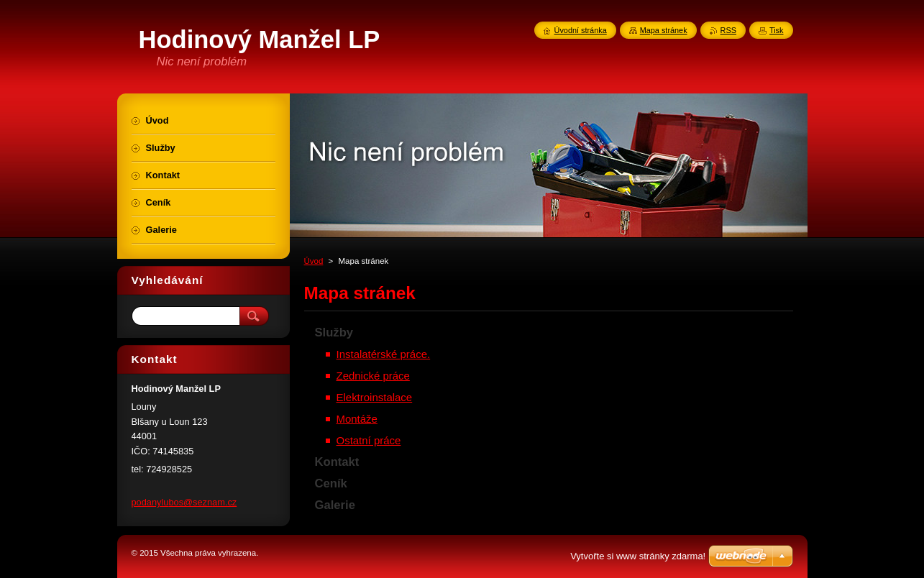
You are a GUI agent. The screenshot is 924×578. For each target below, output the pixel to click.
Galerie (335, 505)
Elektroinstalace (375, 397)
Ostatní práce (369, 440)
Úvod (314, 261)
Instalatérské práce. (384, 354)
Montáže (357, 419)
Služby (334, 332)
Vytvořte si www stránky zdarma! (638, 556)
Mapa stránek (664, 30)
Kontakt (337, 462)
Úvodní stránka (581, 30)
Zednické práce (373, 376)
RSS (728, 30)
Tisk (777, 30)
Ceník (331, 483)
